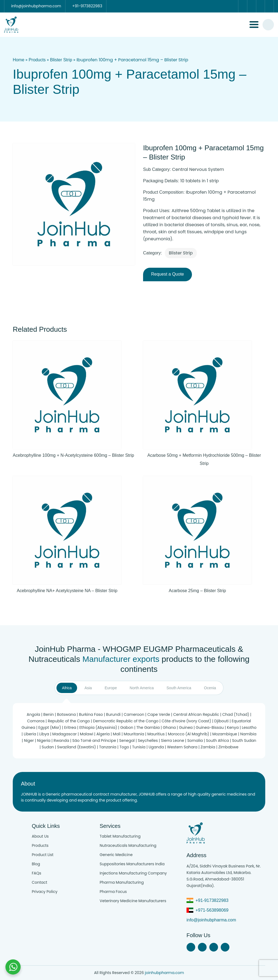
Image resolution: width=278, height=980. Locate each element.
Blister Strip (61, 60)
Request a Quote (168, 274)
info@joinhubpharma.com (211, 920)
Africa (67, 688)
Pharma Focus (113, 892)
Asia (88, 688)
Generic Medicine (116, 855)
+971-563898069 (212, 910)
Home (19, 60)
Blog (36, 864)
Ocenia (210, 688)
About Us (40, 836)
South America (179, 688)
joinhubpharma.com (165, 973)
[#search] (268, 25)
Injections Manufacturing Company (133, 873)
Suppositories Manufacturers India (132, 864)
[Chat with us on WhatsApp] (13, 967)
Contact (40, 882)
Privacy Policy (45, 892)
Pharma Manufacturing (122, 882)
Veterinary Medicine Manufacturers (133, 901)
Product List (43, 855)
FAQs (37, 873)
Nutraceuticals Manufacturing (128, 845)
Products (37, 60)
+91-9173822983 (212, 900)
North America (142, 688)
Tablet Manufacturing (120, 836)
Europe (111, 688)
